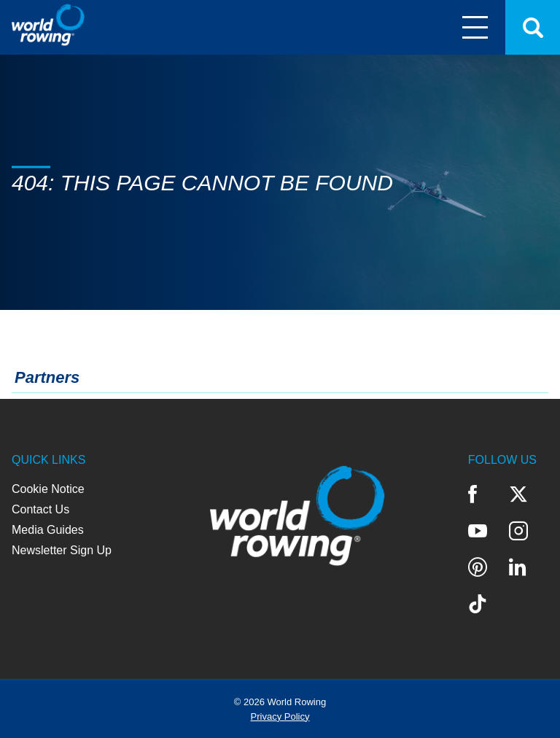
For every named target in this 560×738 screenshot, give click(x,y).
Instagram (518, 531)
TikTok (478, 604)
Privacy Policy (280, 716)
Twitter (518, 494)
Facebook (473, 494)
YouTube (478, 531)
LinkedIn (517, 567)
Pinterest (478, 567)
